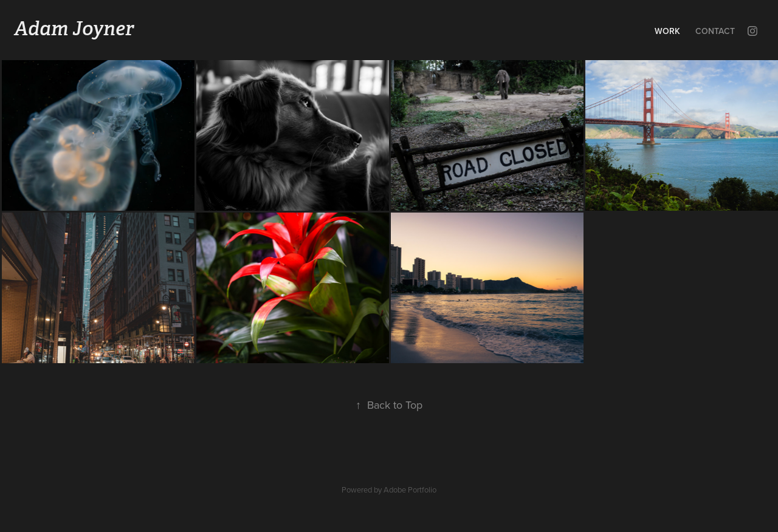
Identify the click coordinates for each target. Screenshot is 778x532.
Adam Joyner (74, 29)
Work (667, 31)
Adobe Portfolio (410, 489)
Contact (715, 31)
